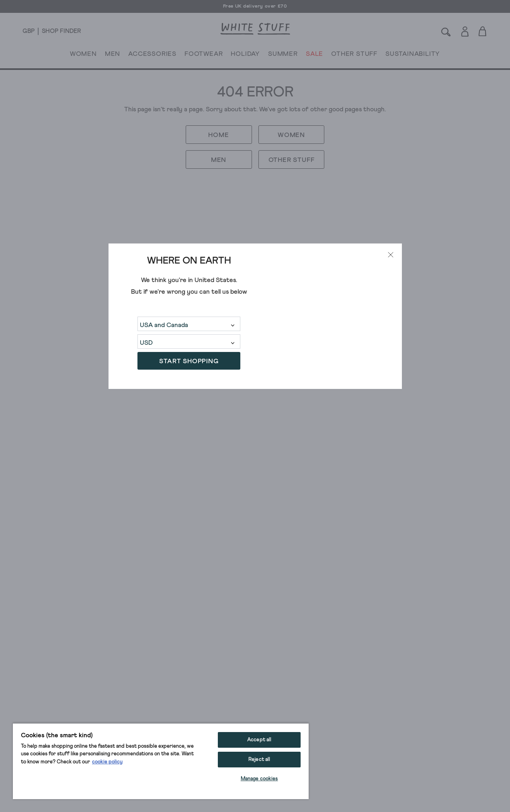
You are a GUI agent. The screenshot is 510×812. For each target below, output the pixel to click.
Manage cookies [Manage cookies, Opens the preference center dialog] (259, 779)
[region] (161, 761)
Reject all (259, 760)
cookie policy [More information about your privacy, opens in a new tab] (107, 762)
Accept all (259, 740)
